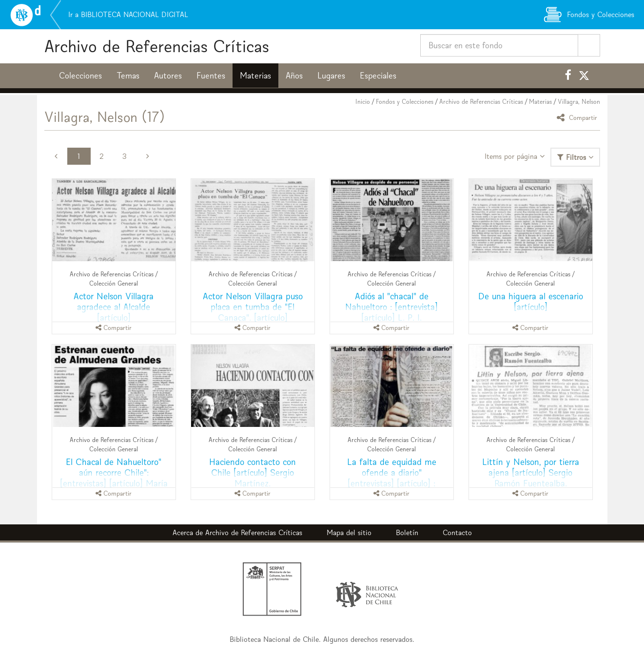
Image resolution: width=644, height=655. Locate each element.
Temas (128, 76)
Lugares (331, 76)
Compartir (578, 117)
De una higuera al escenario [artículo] (531, 301)
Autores (168, 76)
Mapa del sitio (349, 532)
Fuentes (211, 76)
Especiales (378, 76)
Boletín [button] (407, 532)
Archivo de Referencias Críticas (157, 46)
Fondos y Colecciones (405, 102)
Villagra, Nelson (579, 102)
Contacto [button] (457, 532)
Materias (255, 76)
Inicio (363, 102)
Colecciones (80, 76)
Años (294, 76)
